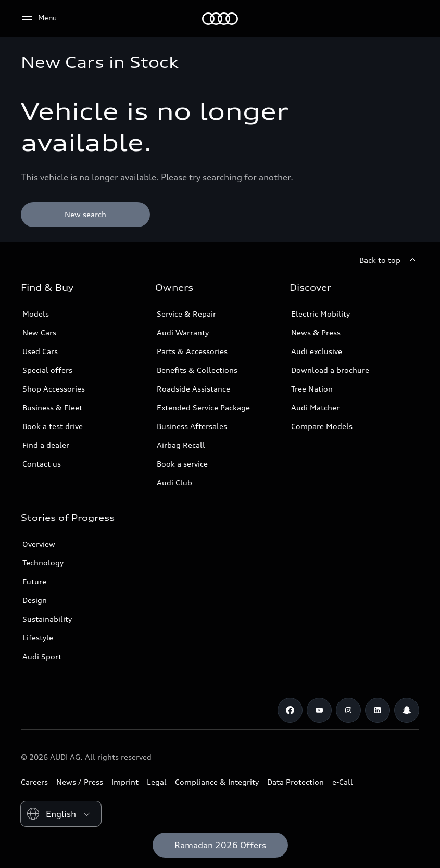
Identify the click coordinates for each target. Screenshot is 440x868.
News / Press (80, 782)
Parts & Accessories (192, 351)
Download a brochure (330, 370)
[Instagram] (348, 710)
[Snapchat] (407, 710)
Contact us (42, 464)
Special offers (47, 370)
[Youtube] (319, 710)
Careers (34, 782)
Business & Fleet (52, 407)
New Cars (39, 332)
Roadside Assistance (193, 389)
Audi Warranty (183, 332)
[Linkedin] (378, 710)
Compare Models (322, 426)
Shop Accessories (54, 389)
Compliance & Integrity (217, 782)
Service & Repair (186, 314)
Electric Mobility (320, 314)
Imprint (125, 782)
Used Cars (40, 351)
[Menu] (39, 18)
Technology (43, 563)
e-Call (343, 782)
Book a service (182, 464)
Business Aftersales (192, 426)
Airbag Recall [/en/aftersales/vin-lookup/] (181, 445)
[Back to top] (389, 260)
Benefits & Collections (197, 370)
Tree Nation (312, 389)
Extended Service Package (203, 407)
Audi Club (174, 482)
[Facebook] (290, 710)
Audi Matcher (315, 407)
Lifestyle (38, 638)
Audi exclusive (317, 351)
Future (34, 581)
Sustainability (47, 619)
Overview (39, 544)
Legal (157, 782)
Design (35, 600)
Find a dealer (46, 445)
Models (36, 314)
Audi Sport (42, 656)
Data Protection (296, 782)
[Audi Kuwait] (220, 19)
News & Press (316, 332)
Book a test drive (53, 426)
